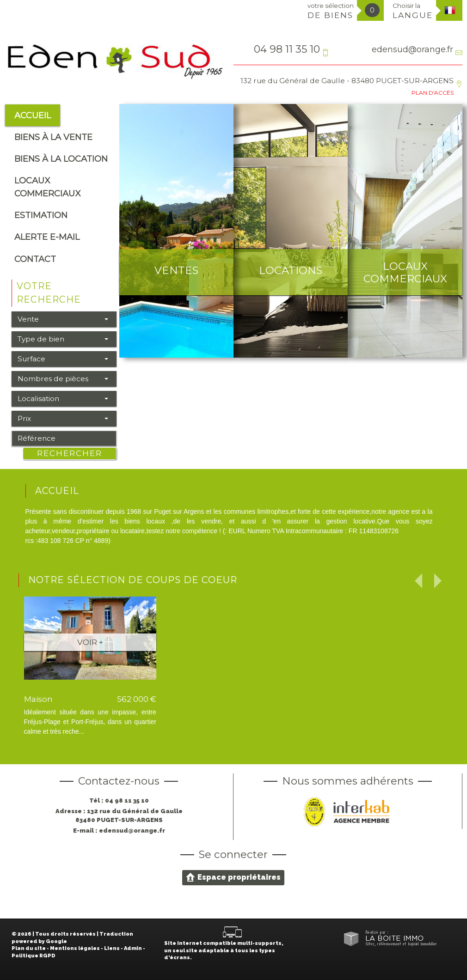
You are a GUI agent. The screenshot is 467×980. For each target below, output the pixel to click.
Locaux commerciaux (47, 187)
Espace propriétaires (233, 877)
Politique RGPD (34, 956)
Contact (35, 259)
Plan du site (29, 948)
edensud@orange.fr (412, 49)
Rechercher (70, 453)
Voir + (90, 642)
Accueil (33, 115)
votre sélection (331, 11)
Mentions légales (75, 948)
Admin (133, 948)
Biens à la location (61, 159)
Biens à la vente (53, 137)
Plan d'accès (433, 93)
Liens (112, 948)
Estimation (41, 215)
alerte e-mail (47, 237)
